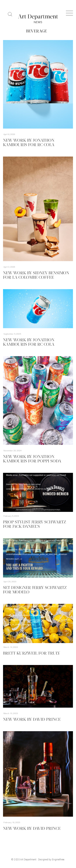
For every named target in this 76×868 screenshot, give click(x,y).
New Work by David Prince (32, 829)
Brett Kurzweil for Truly (32, 654)
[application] (38, 492)
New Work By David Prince (32, 720)
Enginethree (58, 860)
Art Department (28, 860)
